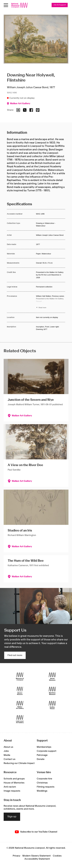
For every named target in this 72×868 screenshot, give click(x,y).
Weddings (42, 791)
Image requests (12, 791)
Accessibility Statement (37, 859)
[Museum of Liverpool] (20, 677)
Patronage (42, 755)
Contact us (10, 759)
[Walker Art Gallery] (20, 705)
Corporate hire (44, 779)
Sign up (12, 817)
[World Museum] (52, 677)
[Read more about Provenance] (51, 302)
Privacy (16, 856)
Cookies (57, 856)
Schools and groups (14, 779)
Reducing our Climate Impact (19, 763)
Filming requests (46, 787)
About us (8, 747)
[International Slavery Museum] (20, 691)
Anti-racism (10, 787)
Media (7, 755)
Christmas (42, 783)
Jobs (6, 751)
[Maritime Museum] (52, 691)
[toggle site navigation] (6, 5)
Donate (41, 759)
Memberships (44, 747)
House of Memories (14, 783)
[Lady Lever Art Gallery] (20, 719)
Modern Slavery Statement (37, 856)
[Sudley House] (52, 705)
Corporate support (47, 751)
